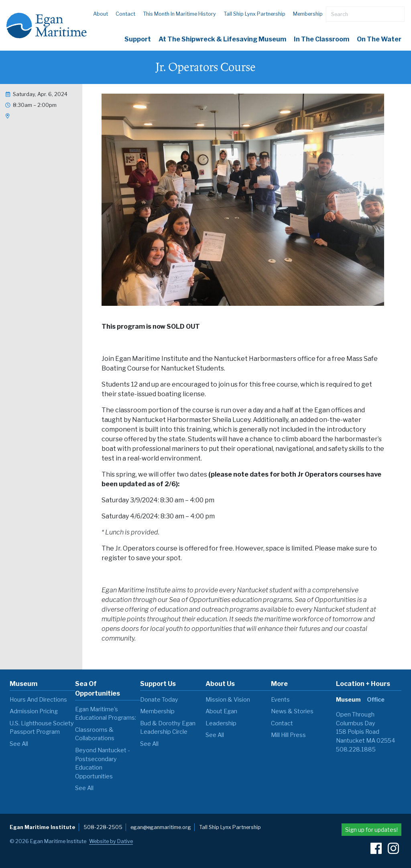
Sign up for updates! (371, 830)
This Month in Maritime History (179, 14)
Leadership (221, 723)
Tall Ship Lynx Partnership (254, 14)
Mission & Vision (228, 700)
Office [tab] (376, 700)
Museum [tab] (348, 700)
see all (19, 744)
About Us (220, 684)
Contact (125, 14)
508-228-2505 (103, 827)
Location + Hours (363, 684)
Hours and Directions (38, 700)
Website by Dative (111, 841)
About (101, 14)
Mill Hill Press (288, 735)
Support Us (158, 684)
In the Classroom (321, 39)
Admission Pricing (34, 711)
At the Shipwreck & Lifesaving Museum (222, 39)
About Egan (221, 711)
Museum (23, 684)
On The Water (379, 39)
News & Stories (292, 711)
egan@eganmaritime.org (161, 827)
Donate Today (159, 700)
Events (280, 700)
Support (138, 39)
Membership (308, 14)
